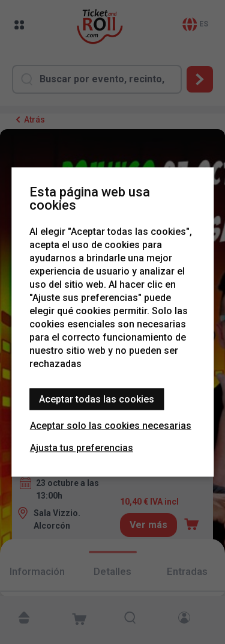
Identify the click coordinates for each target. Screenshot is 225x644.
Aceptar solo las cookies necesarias (111, 426)
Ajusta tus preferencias (82, 448)
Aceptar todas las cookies (97, 399)
